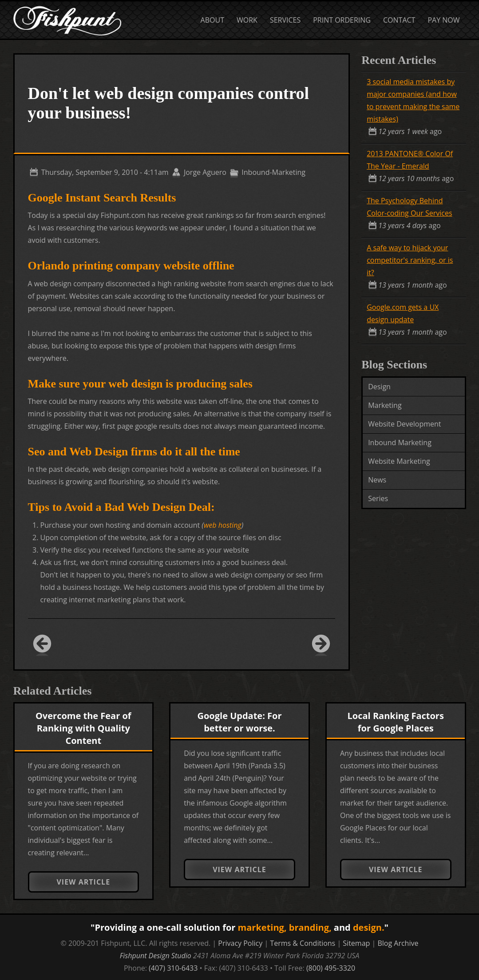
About (212, 20)
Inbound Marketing (400, 443)
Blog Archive (398, 943)
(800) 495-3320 (331, 968)
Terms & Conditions (303, 943)
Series (378, 498)
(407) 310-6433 (173, 968)
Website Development (404, 424)
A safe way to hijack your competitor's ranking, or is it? (410, 260)
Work (247, 20)
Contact (399, 20)
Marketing (385, 405)
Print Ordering (342, 20)
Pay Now (443, 20)
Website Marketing (399, 461)
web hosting (223, 525)
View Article (83, 882)
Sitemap (356, 943)
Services (285, 20)
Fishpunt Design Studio (156, 956)
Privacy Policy (240, 943)
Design (379, 387)
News (377, 480)
